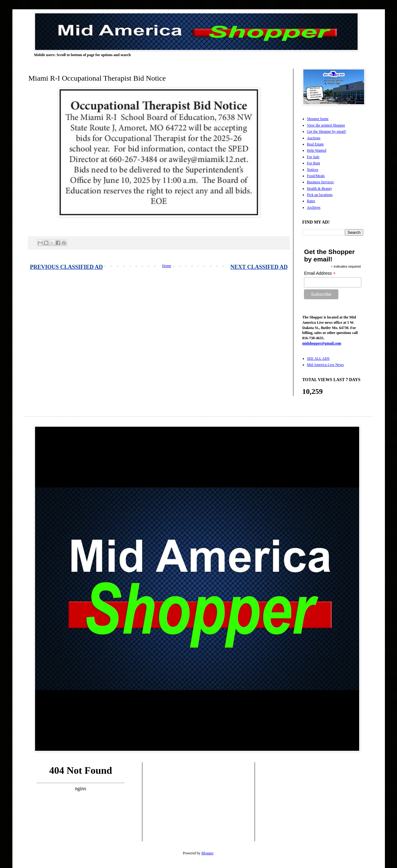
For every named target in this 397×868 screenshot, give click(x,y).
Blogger (207, 853)
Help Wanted (317, 150)
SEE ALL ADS (318, 358)
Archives (314, 207)
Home (167, 266)
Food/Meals (316, 176)
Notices (313, 170)
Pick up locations (320, 195)
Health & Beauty (320, 189)
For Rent (314, 163)
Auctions (314, 138)
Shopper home (318, 119)
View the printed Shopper (326, 125)
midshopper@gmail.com (322, 343)
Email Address (320, 273)
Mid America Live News (326, 365)
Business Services (320, 182)
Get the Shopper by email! (327, 131)
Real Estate (315, 144)
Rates (311, 201)
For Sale (313, 157)
